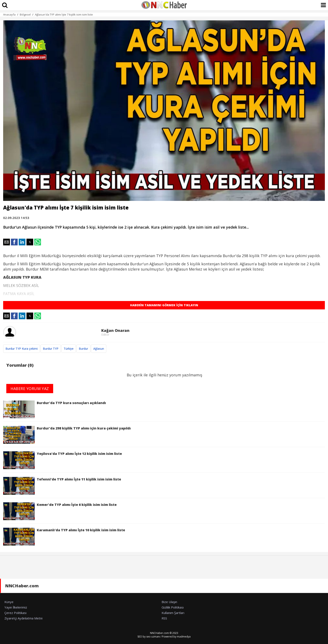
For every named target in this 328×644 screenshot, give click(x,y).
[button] (7, 242)
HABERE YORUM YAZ (30, 389)
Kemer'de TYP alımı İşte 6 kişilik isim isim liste (60, 511)
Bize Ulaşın (169, 602)
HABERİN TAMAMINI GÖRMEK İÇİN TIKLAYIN (164, 305)
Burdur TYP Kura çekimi (22, 349)
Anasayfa (9, 14)
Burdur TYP (51, 349)
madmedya (184, 637)
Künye (9, 602)
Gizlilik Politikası (173, 607)
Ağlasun (99, 349)
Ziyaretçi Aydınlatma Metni (23, 618)
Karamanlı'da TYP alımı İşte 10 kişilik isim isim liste (64, 537)
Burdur (83, 349)
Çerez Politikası (15, 613)
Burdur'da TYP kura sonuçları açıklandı (55, 409)
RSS (164, 618)
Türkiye (69, 349)
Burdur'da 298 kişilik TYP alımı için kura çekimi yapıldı (67, 435)
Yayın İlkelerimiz (16, 607)
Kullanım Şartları (173, 613)
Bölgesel (25, 14)
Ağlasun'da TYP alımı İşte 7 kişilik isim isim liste (64, 14)
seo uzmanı (153, 637)
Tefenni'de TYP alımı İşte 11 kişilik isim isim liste (62, 486)
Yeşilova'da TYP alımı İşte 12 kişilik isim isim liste (63, 460)
